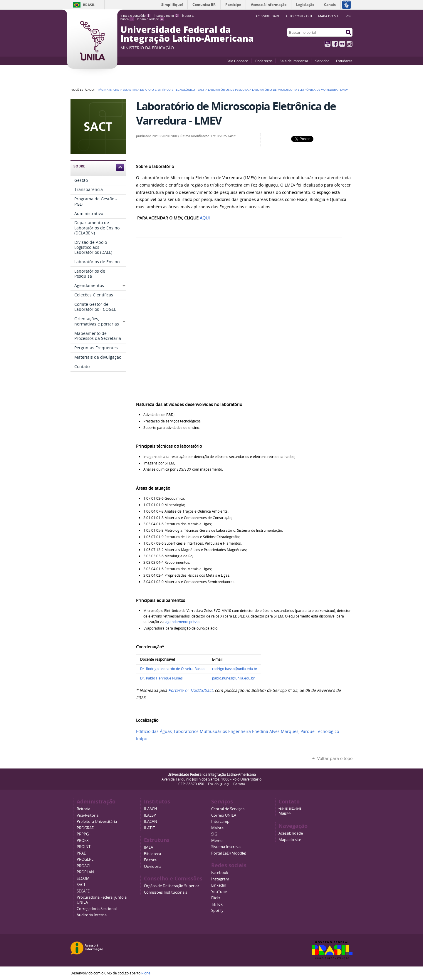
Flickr (342, 44)
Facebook (335, 44)
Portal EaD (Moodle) (229, 853)
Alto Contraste (299, 16)
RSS (349, 16)
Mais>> (285, 813)
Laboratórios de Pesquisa (228, 90)
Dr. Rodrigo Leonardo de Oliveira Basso (172, 669)
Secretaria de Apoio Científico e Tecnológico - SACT (164, 90)
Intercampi (221, 822)
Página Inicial (109, 90)
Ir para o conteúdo (135, 16)
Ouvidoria (153, 866)
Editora (150, 860)
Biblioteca (152, 854)
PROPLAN (85, 872)
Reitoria (83, 809)
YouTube (328, 44)
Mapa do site (329, 16)
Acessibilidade (291, 833)
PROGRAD (85, 828)
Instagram (350, 44)
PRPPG (83, 834)
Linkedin (219, 885)
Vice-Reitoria (88, 815)
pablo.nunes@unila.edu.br (233, 678)
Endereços (264, 61)
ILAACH (151, 809)
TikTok (217, 904)
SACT (81, 885)
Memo (217, 841)
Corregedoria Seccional (97, 909)
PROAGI (84, 866)
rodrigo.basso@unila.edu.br (235, 669)
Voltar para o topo (335, 758)
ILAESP (150, 815)
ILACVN (151, 822)
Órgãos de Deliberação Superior (172, 886)
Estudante (344, 61)
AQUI (205, 218)
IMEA (148, 847)
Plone (146, 973)
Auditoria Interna (92, 915)
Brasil (89, 5)
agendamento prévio (182, 622)
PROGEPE (85, 859)
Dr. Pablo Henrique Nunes (161, 678)
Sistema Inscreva (226, 847)
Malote (217, 828)
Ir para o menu (166, 16)
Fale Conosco (237, 61)
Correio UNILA (224, 815)
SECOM (83, 879)
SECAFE (83, 891)
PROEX (83, 841)
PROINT (84, 847)
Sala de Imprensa (294, 61)
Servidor (322, 61)
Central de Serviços (228, 809)
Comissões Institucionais (166, 892)
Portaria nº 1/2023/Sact (190, 690)
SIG (214, 834)
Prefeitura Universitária (97, 822)
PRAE (81, 853)
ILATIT (149, 828)
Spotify (217, 911)
